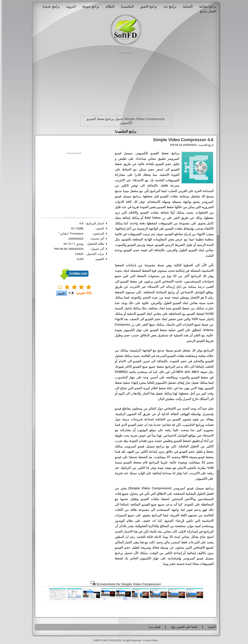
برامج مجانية (206, 6)
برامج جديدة (49, 6)
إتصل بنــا (153, 627)
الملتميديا (125, 6)
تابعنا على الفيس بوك (182, 627)
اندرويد (69, 6)
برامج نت (168, 6)
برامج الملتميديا (124, 131)
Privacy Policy (149, 640)
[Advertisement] (124, 82)
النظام (108, 6)
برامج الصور (147, 6)
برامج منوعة (89, 6)
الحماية (186, 6)
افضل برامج (206, 11)
